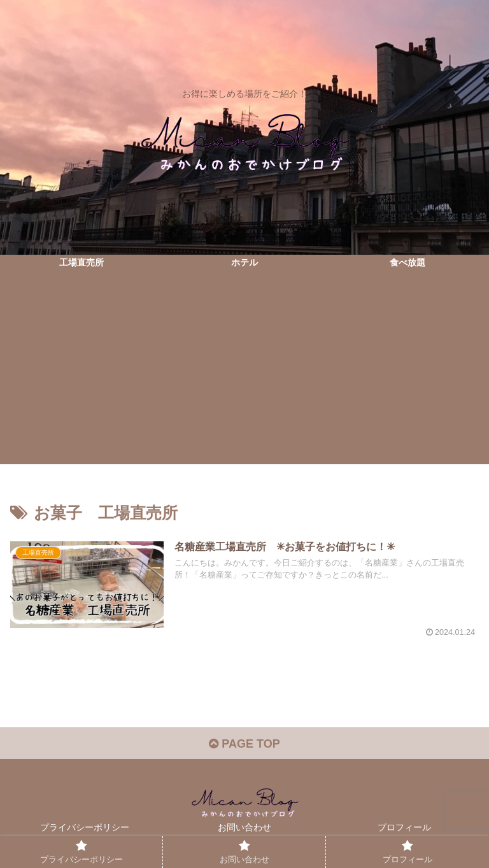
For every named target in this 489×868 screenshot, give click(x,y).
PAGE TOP (244, 744)
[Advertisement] (244, 375)
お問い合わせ (244, 827)
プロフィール (404, 827)
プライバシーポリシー (85, 827)
